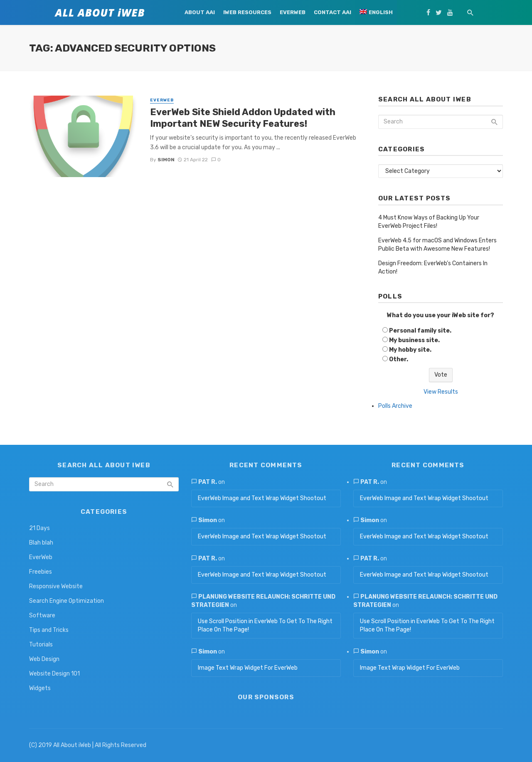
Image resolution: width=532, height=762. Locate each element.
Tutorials (41, 645)
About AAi (200, 12)
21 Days (39, 528)
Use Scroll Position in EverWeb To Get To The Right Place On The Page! (265, 625)
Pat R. (208, 482)
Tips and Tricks (49, 630)
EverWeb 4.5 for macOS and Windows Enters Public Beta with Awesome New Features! (437, 245)
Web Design (44, 659)
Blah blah (41, 543)
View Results (441, 392)
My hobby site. (410, 350)
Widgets (40, 688)
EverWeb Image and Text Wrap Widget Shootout (262, 498)
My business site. (414, 340)
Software (42, 615)
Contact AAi (332, 12)
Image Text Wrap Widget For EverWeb (248, 668)
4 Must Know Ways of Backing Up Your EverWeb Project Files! (429, 222)
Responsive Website (56, 586)
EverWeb (293, 12)
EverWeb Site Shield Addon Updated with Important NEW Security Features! (243, 118)
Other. (399, 359)
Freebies (41, 572)
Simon (166, 160)
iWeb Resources (247, 12)
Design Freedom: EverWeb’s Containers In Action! (433, 268)
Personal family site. (420, 331)
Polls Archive (395, 406)
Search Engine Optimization (66, 601)
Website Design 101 (54, 674)
